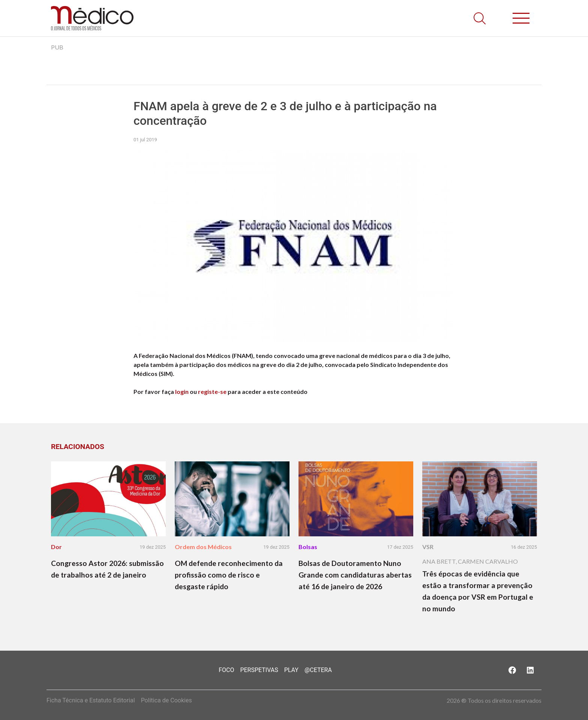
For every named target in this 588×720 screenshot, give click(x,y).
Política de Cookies (166, 700)
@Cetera (318, 670)
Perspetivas (259, 670)
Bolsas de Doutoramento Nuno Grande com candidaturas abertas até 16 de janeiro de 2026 (355, 575)
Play (291, 670)
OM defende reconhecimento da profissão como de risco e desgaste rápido (229, 575)
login (182, 391)
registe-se (212, 391)
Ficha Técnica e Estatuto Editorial (91, 700)
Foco (226, 670)
